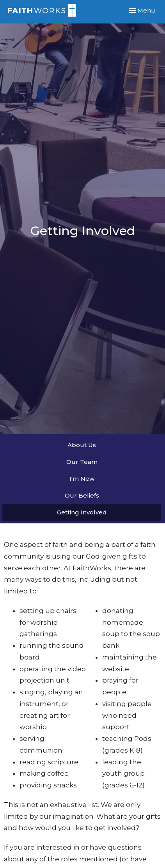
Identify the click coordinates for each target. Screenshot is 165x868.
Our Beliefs (82, 495)
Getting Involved (82, 512)
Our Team (82, 462)
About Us (82, 445)
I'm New (82, 479)
